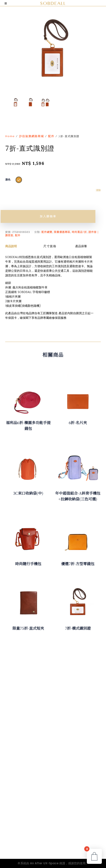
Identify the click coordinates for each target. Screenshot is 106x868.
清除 (98, 190)
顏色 (8, 180)
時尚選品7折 (79, 232)
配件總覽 (47, 232)
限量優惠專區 (62, 232)
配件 (51, 136)
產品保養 (81, 246)
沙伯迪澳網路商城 (31, 136)
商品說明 (11, 246)
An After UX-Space (44, 863)
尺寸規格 (50, 246)
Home (10, 136)
